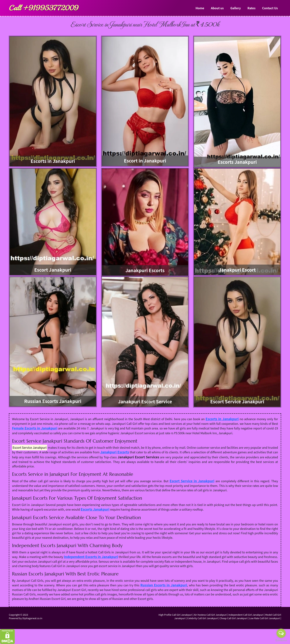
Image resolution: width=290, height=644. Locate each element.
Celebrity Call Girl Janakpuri (203, 618)
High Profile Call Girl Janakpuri (175, 615)
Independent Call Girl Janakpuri (246, 615)
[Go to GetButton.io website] (281, 640)
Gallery (236, 8)
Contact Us (270, 8)
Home (200, 8)
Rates (251, 8)
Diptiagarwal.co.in (32, 618)
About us (217, 8)
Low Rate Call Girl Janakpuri (265, 618)
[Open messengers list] (281, 633)
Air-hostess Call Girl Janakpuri (210, 615)
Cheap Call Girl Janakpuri (233, 618)
